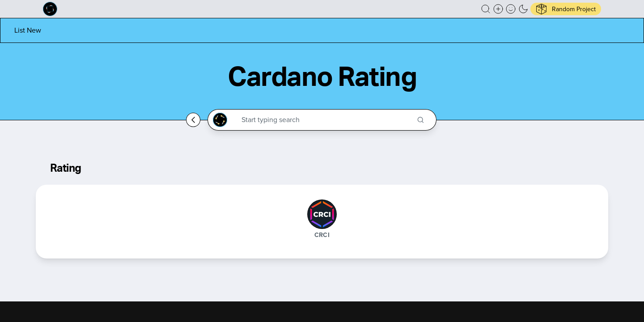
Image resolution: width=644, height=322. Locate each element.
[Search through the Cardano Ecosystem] (326, 120)
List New (28, 30)
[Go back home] (193, 120)
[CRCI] (322, 214)
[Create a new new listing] (498, 9)
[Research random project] (566, 9)
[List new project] (28, 30)
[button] (486, 9)
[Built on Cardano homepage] (50, 9)
